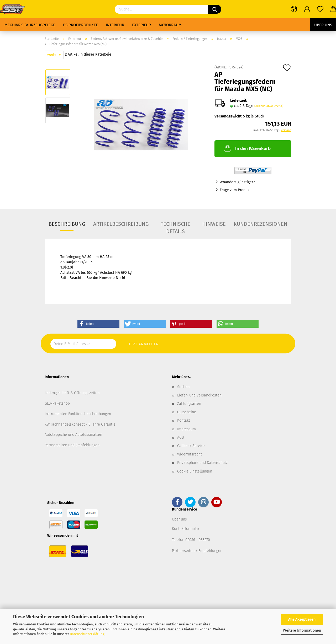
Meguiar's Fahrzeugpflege (30, 25)
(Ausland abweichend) (269, 106)
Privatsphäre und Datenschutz (202, 463)
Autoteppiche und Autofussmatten (73, 435)
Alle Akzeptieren (302, 619)
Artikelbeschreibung (121, 224)
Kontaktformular (186, 529)
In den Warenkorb (247, 148)
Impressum (187, 429)
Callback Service (191, 446)
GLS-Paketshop (57, 403)
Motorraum (170, 25)
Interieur (115, 25)
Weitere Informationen (302, 630)
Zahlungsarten (189, 404)
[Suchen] (215, 9)
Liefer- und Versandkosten (199, 395)
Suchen (183, 387)
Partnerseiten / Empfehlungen (197, 551)
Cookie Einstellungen (195, 471)
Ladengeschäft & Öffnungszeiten (72, 393)
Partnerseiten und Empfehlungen (72, 445)
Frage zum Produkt (235, 190)
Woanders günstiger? (237, 182)
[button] (98, 324)
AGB (180, 438)
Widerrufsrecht (190, 454)
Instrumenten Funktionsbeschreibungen (78, 414)
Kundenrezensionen (261, 224)
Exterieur (141, 25)
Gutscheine (187, 412)
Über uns (323, 25)
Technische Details (175, 226)
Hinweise (214, 224)
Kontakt (184, 420)
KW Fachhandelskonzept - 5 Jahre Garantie (80, 424)
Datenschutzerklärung (87, 634)
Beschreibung (67, 224)
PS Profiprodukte (80, 25)
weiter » (54, 55)
